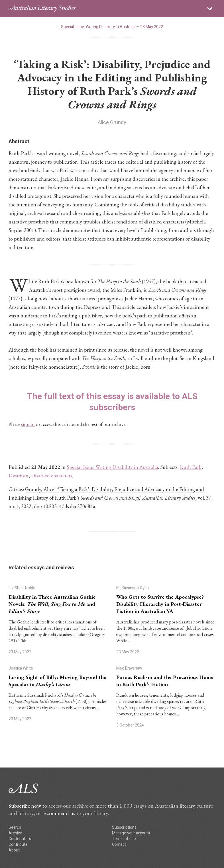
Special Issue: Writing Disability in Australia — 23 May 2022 (112, 27)
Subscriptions (124, 827)
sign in (28, 424)
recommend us (59, 813)
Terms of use (124, 839)
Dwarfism (19, 476)
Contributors (20, 839)
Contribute (18, 845)
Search (15, 827)
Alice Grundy (112, 123)
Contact (119, 845)
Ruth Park (191, 467)
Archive (15, 833)
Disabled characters (52, 476)
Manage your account (131, 833)
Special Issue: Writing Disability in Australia (112, 467)
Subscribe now (25, 806)
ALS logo (42, 9)
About (14, 850)
